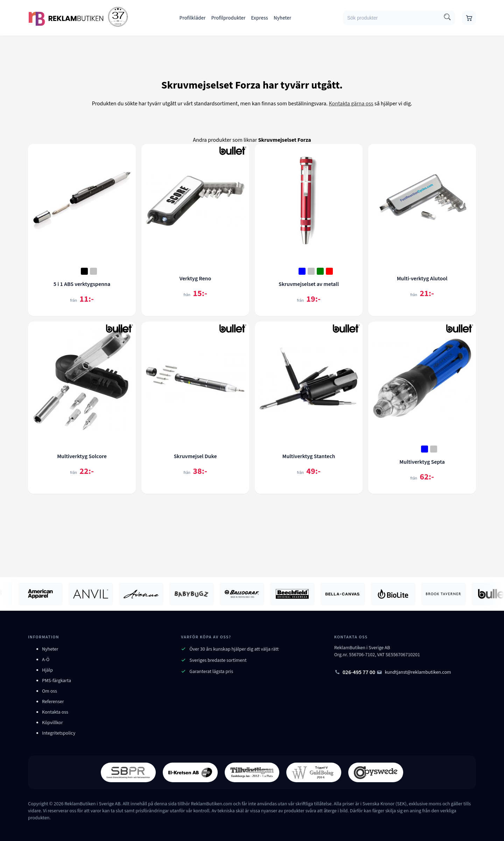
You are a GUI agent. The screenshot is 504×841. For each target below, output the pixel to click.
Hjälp (47, 670)
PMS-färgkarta (57, 681)
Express (259, 18)
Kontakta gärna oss (351, 104)
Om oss (50, 691)
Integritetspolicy (59, 733)
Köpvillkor (52, 723)
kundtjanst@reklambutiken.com (414, 672)
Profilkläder (193, 18)
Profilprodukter (228, 18)
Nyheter (283, 18)
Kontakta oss (55, 712)
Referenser (53, 702)
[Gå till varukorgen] (469, 18)
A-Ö (46, 660)
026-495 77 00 (355, 672)
